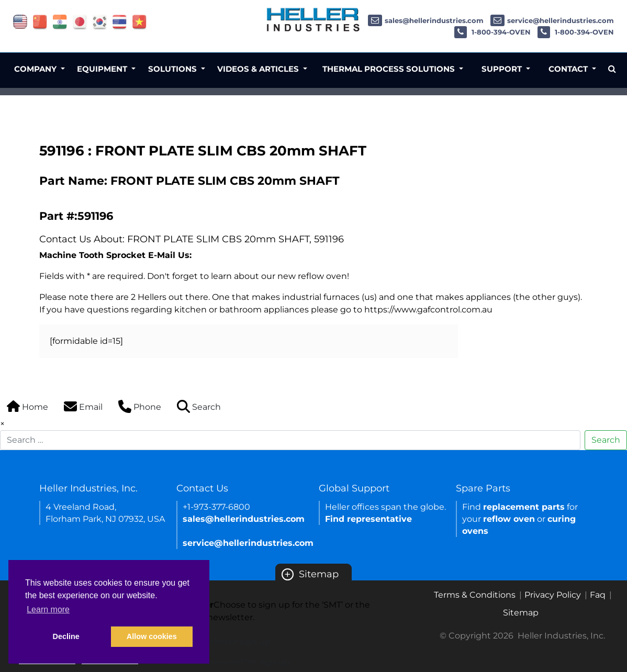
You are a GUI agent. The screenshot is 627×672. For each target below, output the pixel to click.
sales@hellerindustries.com (426, 20)
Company (36, 69)
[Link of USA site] (20, 21)
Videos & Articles (259, 69)
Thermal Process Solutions (390, 69)
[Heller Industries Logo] (313, 19)
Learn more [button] (48, 609)
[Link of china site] (40, 21)
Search (606, 440)
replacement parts (524, 507)
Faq (598, 595)
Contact (569, 69)
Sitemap (310, 574)
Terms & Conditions (475, 595)
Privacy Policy (553, 595)
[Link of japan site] (80, 21)
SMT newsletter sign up (221, 642)
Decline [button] (66, 636)
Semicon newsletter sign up (231, 662)
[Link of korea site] (100, 21)
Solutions (173, 69)
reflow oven (509, 519)
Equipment (103, 69)
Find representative (368, 519)
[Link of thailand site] (120, 21)
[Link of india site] (60, 21)
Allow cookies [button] (152, 636)
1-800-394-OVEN (492, 32)
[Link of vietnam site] (139, 21)
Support (503, 69)
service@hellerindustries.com (552, 20)
